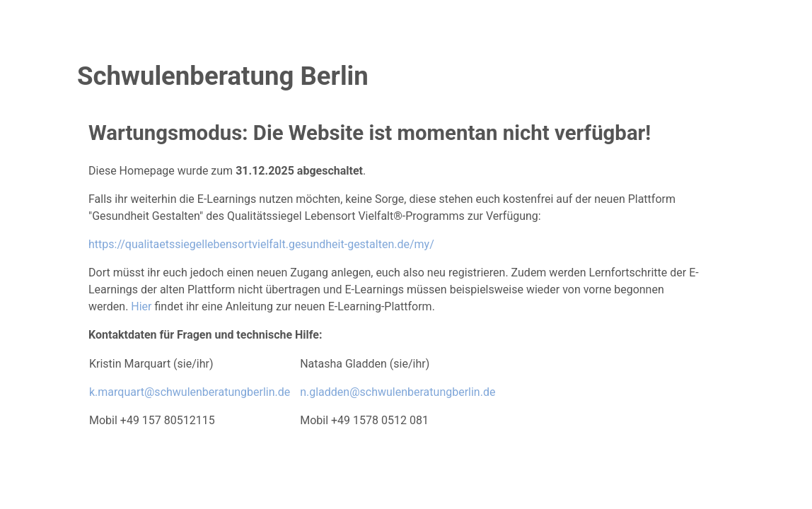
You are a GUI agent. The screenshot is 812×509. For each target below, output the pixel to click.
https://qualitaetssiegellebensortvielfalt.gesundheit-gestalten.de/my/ (261, 244)
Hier (141, 306)
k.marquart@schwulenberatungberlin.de (190, 392)
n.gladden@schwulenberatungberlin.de (398, 392)
